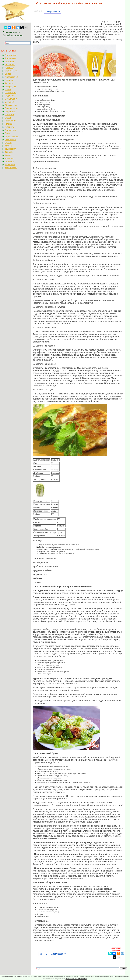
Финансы (9, 152)
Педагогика (10, 111)
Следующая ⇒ (52, 11)
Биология (9, 61)
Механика (9, 102)
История (9, 80)
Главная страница (12, 32)
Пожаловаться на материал (76, 979)
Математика (10, 93)
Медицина (10, 96)
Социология (10, 130)
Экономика (10, 164)
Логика (8, 89)
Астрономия (10, 58)
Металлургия (11, 99)
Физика (8, 146)
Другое (8, 74)
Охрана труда (11, 108)
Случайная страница (13, 35)
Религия (9, 124)
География (10, 64)
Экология (9, 161)
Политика (9, 114)
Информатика (11, 77)
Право (8, 118)
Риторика (9, 127)
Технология (10, 139)
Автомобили (11, 55)
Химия (8, 155)
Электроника (11, 168)
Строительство (12, 136)
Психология (10, 121)
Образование (11, 105)
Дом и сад (10, 68)
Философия (10, 149)
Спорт (8, 133)
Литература (10, 86)
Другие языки (11, 71)
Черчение (9, 158)
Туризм (8, 143)
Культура (9, 83)
